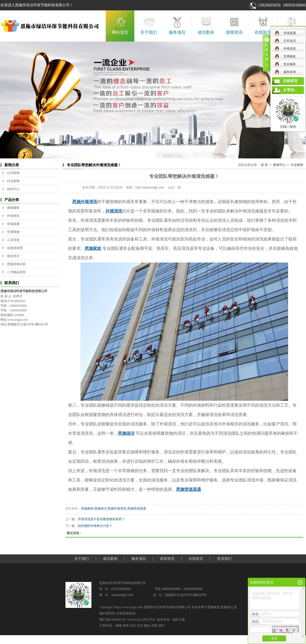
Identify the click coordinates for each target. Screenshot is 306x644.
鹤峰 (119, 626)
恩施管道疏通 (137, 508)
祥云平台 (149, 620)
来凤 (126, 626)
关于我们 (149, 32)
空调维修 (13, 232)
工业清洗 (13, 240)
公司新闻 (13, 173)
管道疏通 (13, 224)
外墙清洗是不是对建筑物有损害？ (101, 519)
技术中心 (13, 189)
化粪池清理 (15, 248)
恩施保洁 (101, 508)
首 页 (264, 165)
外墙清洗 (13, 216)
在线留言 (263, 32)
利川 (133, 626)
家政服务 (13, 208)
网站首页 (120, 32)
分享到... (290, 90)
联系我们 (291, 32)
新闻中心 (279, 165)
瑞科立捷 (179, 620)
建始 (147, 626)
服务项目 (177, 32)
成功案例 (206, 32)
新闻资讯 (234, 32)
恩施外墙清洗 (117, 508)
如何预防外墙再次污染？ (95, 526)
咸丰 (161, 626)
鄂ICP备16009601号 (113, 620)
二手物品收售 (16, 272)
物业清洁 (13, 256)
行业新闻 (13, 181)
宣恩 (154, 626)
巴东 (140, 626)
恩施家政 (87, 508)
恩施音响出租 (16, 264)
